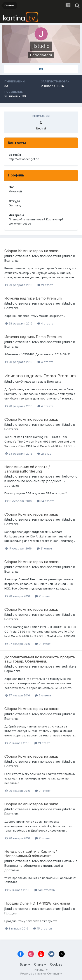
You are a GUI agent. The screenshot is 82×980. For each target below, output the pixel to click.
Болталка (11, 261)
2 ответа (43, 695)
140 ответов (45, 890)
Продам (10, 913)
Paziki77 (69, 861)
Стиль (40, 964)
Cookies (56, 964)
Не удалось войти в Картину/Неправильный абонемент (31, 854)
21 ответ (45, 285)
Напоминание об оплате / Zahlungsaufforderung (27, 469)
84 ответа (46, 501)
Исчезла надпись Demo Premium (33, 298)
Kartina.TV (41, 970)
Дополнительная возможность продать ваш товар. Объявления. (40, 659)
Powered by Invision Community (41, 974)
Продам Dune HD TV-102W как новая (37, 903)
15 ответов (43, 928)
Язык (25, 964)
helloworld (70, 476)
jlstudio (9, 256)
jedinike (68, 666)
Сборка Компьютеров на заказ (31, 251)
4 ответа (45, 323)
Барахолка (12, 671)
